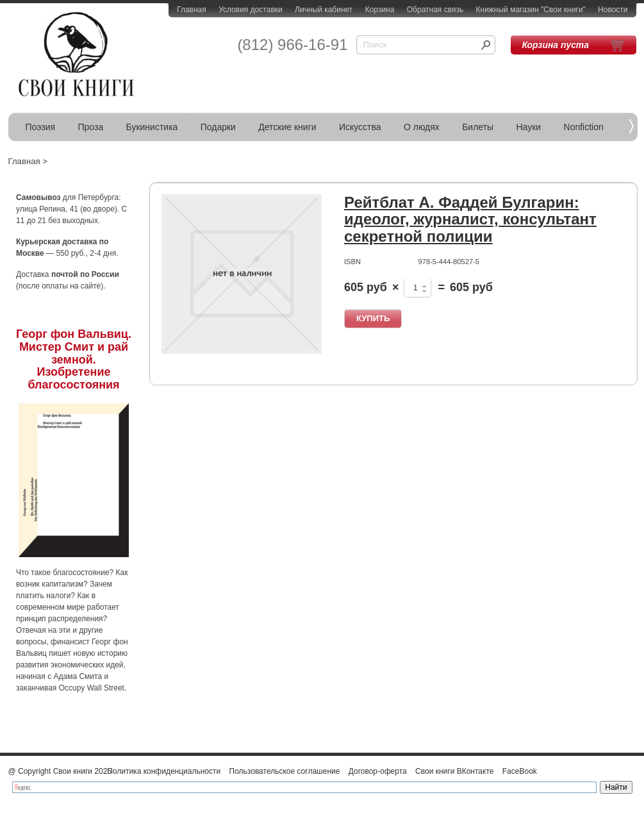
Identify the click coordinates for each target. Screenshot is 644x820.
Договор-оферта (378, 771)
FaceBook (520, 771)
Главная (192, 10)
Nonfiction (584, 127)
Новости (613, 10)
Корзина (380, 10)
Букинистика (152, 127)
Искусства (360, 127)
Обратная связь (435, 10)
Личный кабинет (324, 10)
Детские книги (287, 127)
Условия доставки (251, 10)
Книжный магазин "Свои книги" (531, 10)
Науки (529, 127)
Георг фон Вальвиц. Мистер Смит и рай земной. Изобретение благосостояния (74, 359)
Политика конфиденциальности (164, 771)
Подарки (218, 127)
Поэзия (41, 127)
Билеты (478, 127)
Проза (91, 127)
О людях (422, 127)
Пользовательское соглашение (285, 771)
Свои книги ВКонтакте (454, 771)
